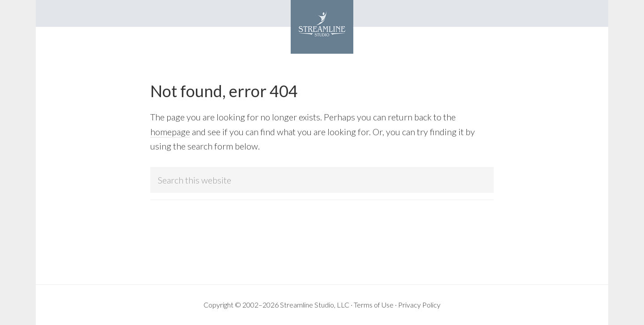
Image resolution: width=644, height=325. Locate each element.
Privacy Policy (419, 305)
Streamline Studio (322, 27)
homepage (170, 132)
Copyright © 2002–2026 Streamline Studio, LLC (276, 305)
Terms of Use (374, 305)
